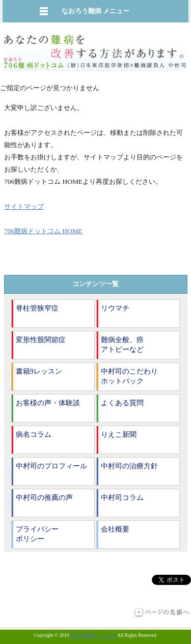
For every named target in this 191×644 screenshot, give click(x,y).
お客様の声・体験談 (48, 403)
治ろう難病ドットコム (93, 635)
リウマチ (115, 308)
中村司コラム (122, 498)
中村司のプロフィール (51, 466)
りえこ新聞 (119, 435)
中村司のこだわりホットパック (129, 376)
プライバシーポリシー (37, 534)
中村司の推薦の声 (44, 498)
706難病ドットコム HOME (43, 231)
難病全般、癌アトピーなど (122, 345)
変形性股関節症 (41, 340)
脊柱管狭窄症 (37, 308)
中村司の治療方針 (129, 466)
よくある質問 (122, 403)
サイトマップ (24, 206)
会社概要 (115, 529)
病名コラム (34, 435)
